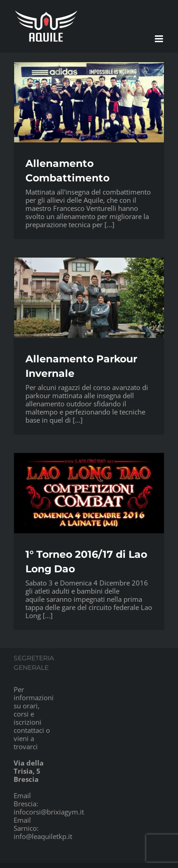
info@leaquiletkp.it (43, 836)
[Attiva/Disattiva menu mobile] (160, 39)
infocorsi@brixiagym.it (49, 812)
